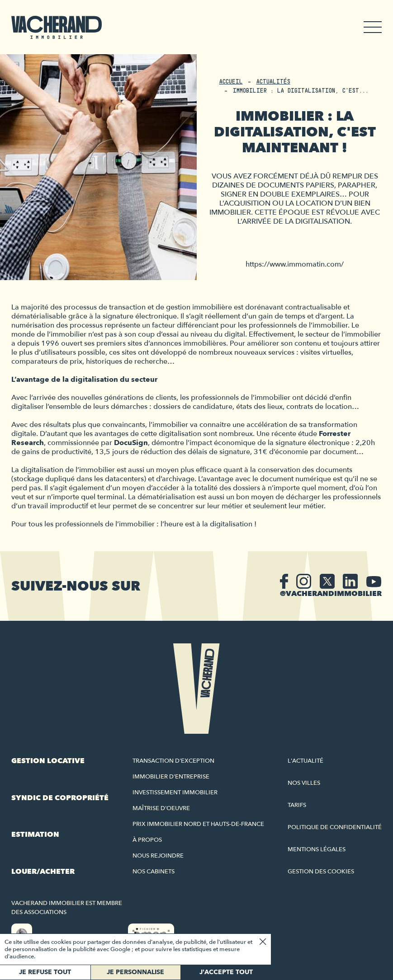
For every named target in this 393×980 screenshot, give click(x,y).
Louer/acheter (43, 872)
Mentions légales (317, 849)
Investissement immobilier (175, 792)
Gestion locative (48, 761)
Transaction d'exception (173, 761)
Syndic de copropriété (60, 798)
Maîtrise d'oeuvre (161, 808)
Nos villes (304, 783)
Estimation (35, 835)
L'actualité (305, 761)
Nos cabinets (154, 872)
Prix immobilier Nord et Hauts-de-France (198, 824)
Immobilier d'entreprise (171, 777)
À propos (147, 840)
